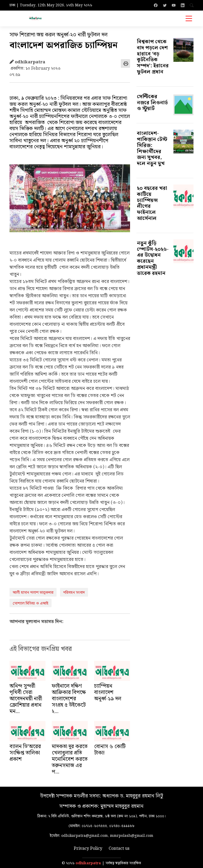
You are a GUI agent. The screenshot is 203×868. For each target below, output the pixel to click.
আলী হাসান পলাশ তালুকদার (33, 593)
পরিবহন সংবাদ (74, 593)
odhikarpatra (88, 863)
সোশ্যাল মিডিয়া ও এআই (31, 603)
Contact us (119, 849)
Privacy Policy (88, 849)
